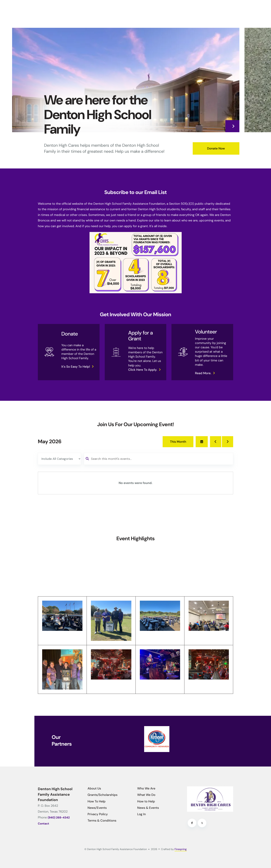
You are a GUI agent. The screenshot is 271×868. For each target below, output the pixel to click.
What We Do (146, 795)
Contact (43, 824)
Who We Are (146, 788)
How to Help (146, 801)
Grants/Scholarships (103, 795)
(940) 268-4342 (59, 818)
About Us (94, 788)
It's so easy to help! (76, 367)
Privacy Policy (98, 814)
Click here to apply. (143, 370)
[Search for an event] (158, 459)
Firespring (181, 849)
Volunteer (206, 332)
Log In (141, 814)
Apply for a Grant (141, 336)
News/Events (97, 808)
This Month (178, 442)
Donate (70, 334)
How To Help (97, 801)
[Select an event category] (59, 459)
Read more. (203, 373)
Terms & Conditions (102, 821)
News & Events (148, 808)
